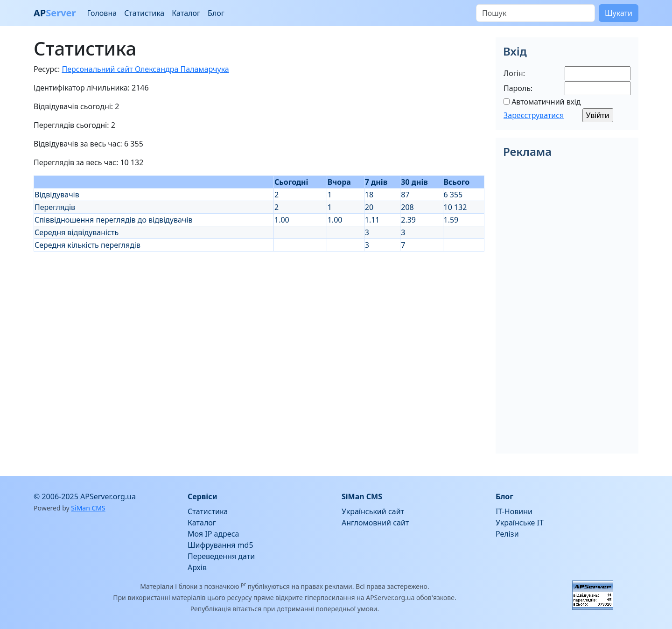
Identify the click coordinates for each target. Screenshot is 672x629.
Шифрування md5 (220, 545)
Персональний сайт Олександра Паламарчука (145, 69)
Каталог (186, 13)
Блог (216, 13)
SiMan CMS (88, 508)
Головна (102, 13)
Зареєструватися (534, 115)
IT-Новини (514, 511)
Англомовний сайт (375, 523)
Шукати (619, 13)
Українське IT (520, 523)
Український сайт (373, 511)
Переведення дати (221, 556)
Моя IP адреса (213, 534)
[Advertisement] (259, 317)
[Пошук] (535, 13)
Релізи (507, 534)
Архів (197, 567)
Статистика (144, 13)
